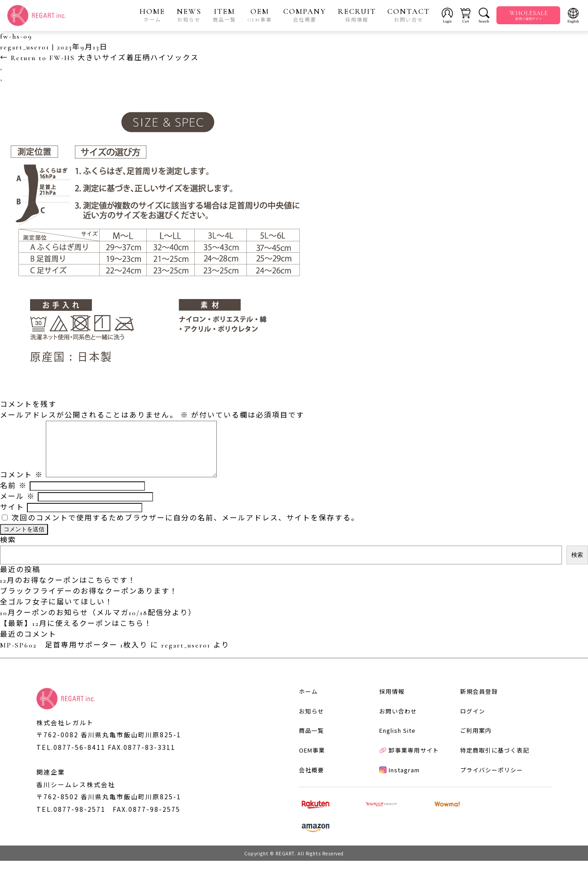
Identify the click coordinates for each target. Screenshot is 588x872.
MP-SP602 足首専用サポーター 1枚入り (74, 656)
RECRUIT (357, 15)
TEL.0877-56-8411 (71, 758)
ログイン (469, 734)
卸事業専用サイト (405, 775)
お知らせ (307, 734)
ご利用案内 (472, 754)
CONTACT (409, 15)
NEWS (189, 15)
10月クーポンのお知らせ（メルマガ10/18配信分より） (98, 624)
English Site (393, 754)
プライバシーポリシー (487, 795)
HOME (153, 15)
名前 (13, 497)
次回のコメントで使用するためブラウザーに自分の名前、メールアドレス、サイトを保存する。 (185, 529)
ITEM (225, 15)
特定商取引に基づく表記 (491, 775)
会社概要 (307, 795)
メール (18, 508)
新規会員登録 (475, 713)
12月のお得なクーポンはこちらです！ (68, 592)
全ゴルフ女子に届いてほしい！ (57, 613)
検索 (8, 551)
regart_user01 (25, 48)
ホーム (303, 713)
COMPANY (305, 15)
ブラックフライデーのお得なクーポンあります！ (89, 603)
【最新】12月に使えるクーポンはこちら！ (76, 635)
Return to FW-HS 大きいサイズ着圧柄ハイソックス (99, 58)
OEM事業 (307, 775)
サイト (12, 519)
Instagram (395, 795)
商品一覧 (307, 754)
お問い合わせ (394, 734)
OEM (260, 15)
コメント (22, 486)
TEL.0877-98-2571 (71, 821)
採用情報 (388, 713)
